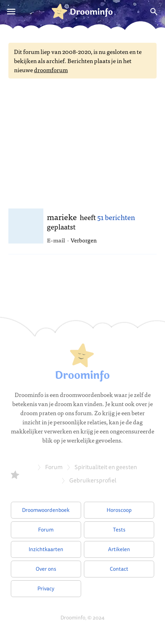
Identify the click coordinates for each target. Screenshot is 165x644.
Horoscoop (119, 510)
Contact (119, 569)
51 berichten (116, 217)
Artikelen (119, 549)
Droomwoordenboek (46, 510)
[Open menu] (11, 12)
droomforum (51, 70)
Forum (46, 530)
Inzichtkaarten (46, 549)
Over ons (46, 569)
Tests (119, 530)
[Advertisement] (82, 141)
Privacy (46, 588)
